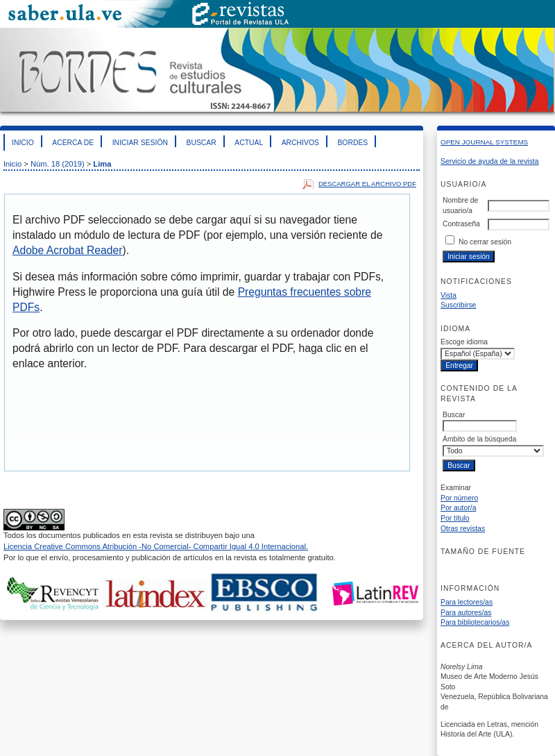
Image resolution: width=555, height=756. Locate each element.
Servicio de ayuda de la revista (490, 161)
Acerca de (73, 143)
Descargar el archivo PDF (367, 184)
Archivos (300, 143)
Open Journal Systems (484, 142)
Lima (102, 164)
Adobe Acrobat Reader (67, 250)
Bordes (352, 143)
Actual (249, 143)
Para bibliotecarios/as (475, 622)
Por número (459, 498)
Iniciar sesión (140, 143)
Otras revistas (463, 529)
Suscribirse (458, 305)
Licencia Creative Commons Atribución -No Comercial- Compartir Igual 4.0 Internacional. (156, 546)
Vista (449, 295)
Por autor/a (458, 508)
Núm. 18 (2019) (58, 164)
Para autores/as (466, 613)
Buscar (201, 143)
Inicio (23, 143)
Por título (455, 518)
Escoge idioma (464, 342)
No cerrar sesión (485, 242)
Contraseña (461, 224)
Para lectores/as (467, 602)
